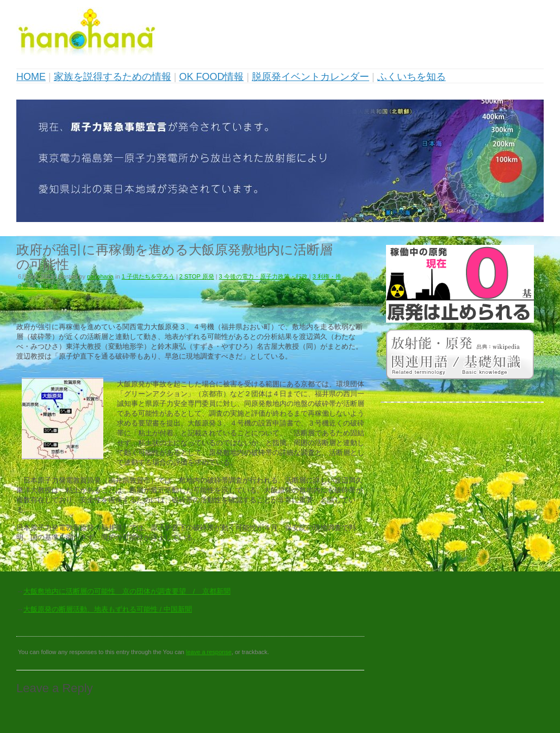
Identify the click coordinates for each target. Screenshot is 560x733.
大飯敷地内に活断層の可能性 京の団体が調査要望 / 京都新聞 (127, 591)
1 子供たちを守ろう (148, 276)
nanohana (100, 276)
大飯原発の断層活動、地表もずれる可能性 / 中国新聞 (108, 609)
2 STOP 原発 (197, 276)
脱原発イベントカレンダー (310, 77)
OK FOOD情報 (211, 77)
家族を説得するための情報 (113, 77)
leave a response (209, 652)
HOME (31, 77)
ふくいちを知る (412, 77)
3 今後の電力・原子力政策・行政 (263, 276)
